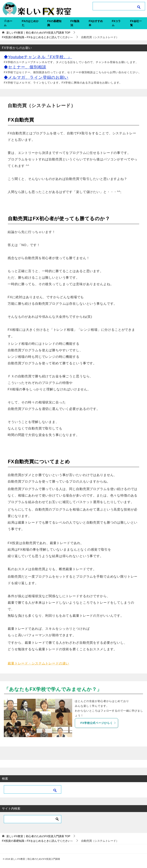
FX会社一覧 (136, 23)
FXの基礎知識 (54, 23)
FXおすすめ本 (96, 23)
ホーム (8, 23)
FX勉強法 (75, 23)
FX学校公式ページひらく (98, 723)
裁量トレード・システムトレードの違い (38, 663)
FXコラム (116, 23)
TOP (38, 33)
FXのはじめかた (30, 23)
